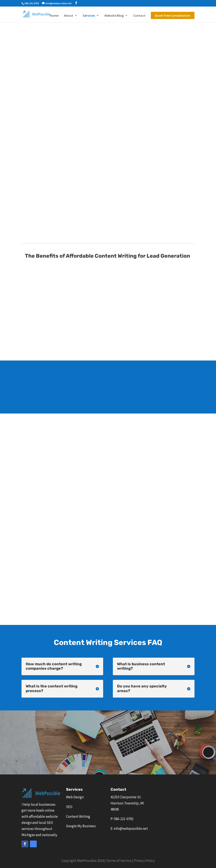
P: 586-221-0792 (122, 819)
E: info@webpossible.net (129, 829)
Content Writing (78, 816)
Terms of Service (119, 861)
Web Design (75, 797)
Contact (139, 16)
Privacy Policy (144, 861)
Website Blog (114, 16)
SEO (69, 807)
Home (54, 16)
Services (89, 16)
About (69, 16)
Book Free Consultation (173, 15)
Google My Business (81, 826)
